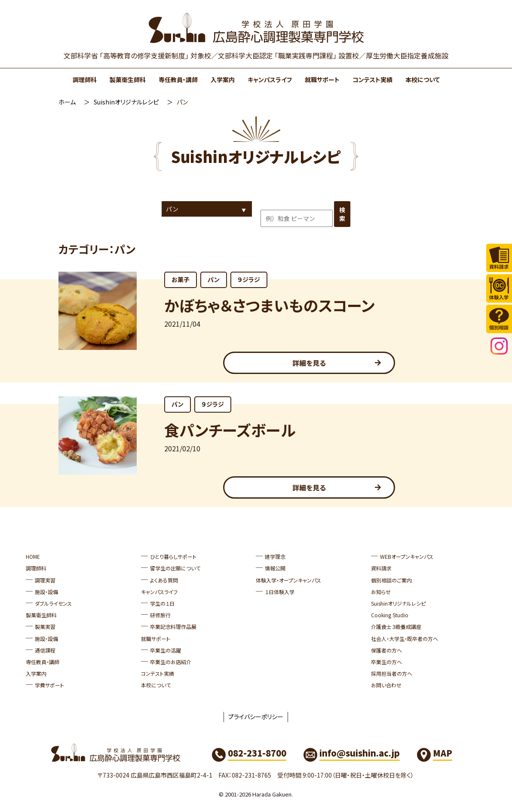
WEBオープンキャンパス (407, 556)
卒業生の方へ (386, 662)
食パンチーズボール (230, 430)
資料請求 (381, 568)
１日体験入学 (280, 592)
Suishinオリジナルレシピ (126, 102)
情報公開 (275, 568)
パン (214, 279)
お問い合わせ (386, 685)
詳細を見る (309, 363)
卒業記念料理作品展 (173, 627)
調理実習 (45, 580)
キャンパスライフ (270, 80)
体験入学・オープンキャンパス (288, 580)
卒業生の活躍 (166, 650)
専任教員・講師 (178, 80)
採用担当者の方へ (392, 673)
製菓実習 (45, 627)
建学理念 (275, 556)
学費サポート (49, 685)
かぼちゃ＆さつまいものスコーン (270, 305)
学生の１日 (162, 603)
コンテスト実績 (373, 80)
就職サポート (322, 80)
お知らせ (381, 592)
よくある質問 (164, 580)
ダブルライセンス (53, 603)
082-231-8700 (257, 753)
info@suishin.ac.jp (360, 753)
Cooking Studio (390, 615)
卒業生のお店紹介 (171, 662)
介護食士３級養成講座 (396, 627)
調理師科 (85, 80)
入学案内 (223, 80)
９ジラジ (249, 279)
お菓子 (181, 279)
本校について (423, 80)
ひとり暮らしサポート (173, 556)
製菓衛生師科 (128, 80)
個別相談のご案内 (391, 580)
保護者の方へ (386, 650)
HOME (33, 556)
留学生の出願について (175, 568)
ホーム (67, 102)
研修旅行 (160, 615)
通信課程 (45, 650)
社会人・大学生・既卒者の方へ (405, 639)
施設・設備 (46, 592)
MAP (443, 753)
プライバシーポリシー (256, 717)
